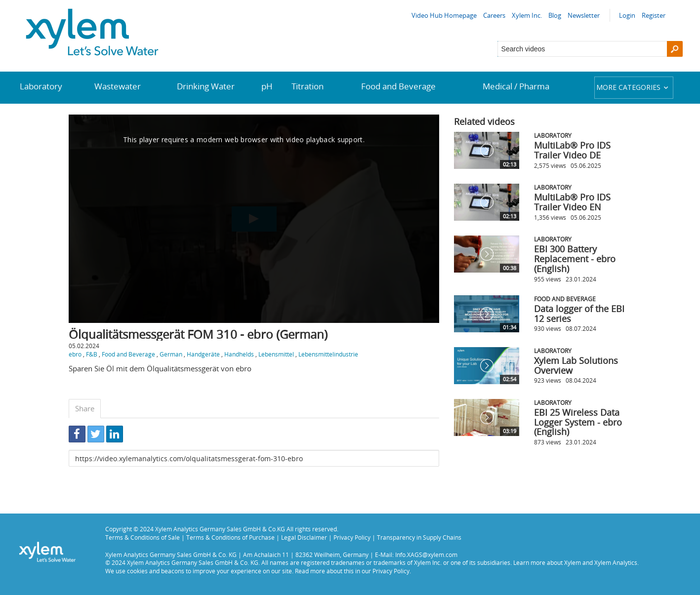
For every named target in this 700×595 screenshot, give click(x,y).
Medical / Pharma (516, 86)
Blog (555, 15)
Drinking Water (206, 86)
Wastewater (118, 86)
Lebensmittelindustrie (328, 354)
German (171, 354)
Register (654, 15)
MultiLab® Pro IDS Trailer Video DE (572, 150)
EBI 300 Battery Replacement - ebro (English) (575, 259)
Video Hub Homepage (444, 15)
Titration (308, 86)
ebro (75, 354)
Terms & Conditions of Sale (143, 537)
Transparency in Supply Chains (419, 537)
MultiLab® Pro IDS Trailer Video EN (572, 202)
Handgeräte (203, 354)
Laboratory (41, 86)
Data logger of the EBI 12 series (579, 314)
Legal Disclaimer (304, 537)
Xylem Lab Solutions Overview (576, 365)
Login (627, 15)
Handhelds (239, 354)
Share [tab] (85, 408)
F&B (92, 354)
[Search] (675, 49)
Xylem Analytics (616, 562)
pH (267, 86)
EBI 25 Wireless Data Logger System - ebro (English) (578, 422)
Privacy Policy (352, 537)
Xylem (573, 562)
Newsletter (584, 15)
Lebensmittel (276, 354)
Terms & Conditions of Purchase (230, 537)
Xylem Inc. (527, 15)
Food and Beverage (398, 86)
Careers (494, 15)
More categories (634, 87)
